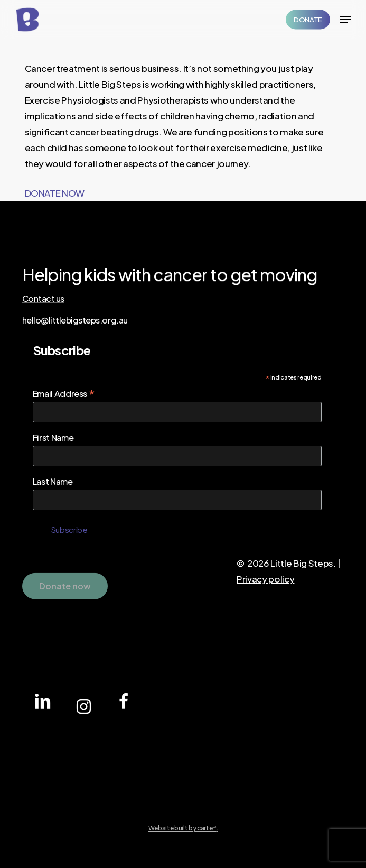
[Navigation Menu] (345, 20)
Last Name (53, 481)
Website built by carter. (183, 828)
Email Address (64, 393)
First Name (53, 437)
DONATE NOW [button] (55, 193)
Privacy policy (265, 579)
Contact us (43, 299)
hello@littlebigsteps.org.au (75, 320)
